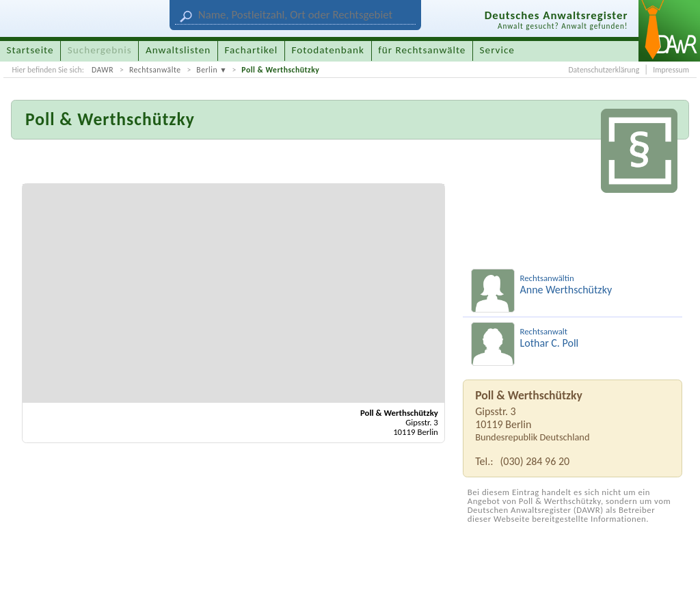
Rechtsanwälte (155, 70)
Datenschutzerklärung (604, 70)
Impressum (671, 70)
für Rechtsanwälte (422, 50)
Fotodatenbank (328, 50)
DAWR (103, 70)
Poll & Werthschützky (280, 70)
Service (497, 50)
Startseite (30, 50)
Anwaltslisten (178, 50)
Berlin (207, 70)
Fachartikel (251, 50)
